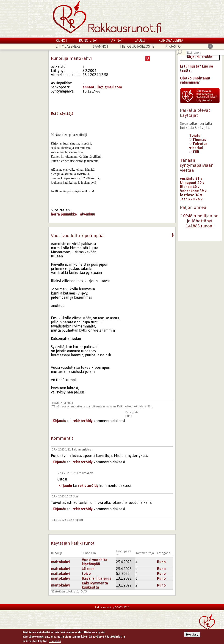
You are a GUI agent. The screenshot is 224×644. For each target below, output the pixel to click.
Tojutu (195, 135)
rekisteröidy (83, 421)
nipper (79, 520)
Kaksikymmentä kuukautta (95, 585)
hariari (196, 148)
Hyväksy (192, 635)
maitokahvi (86, 473)
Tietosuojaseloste (137, 46)
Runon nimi (89, 553)
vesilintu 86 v (191, 178)
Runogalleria (171, 40)
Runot (62, 40)
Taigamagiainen (82, 449)
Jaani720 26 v (191, 199)
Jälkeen (88, 569)
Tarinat (116, 40)
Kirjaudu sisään (200, 57)
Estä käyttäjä (62, 114)
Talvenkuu (86, 214)
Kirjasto (173, 46)
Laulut (141, 40)
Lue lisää (55, 642)
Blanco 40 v (190, 187)
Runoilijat (88, 40)
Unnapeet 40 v (192, 183)
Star (76, 496)
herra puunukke (64, 214)
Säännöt (101, 46)
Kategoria (164, 553)
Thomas (198, 139)
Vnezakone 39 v (193, 191)
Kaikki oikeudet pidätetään (135, 406)
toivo (86, 573)
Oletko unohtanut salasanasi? (195, 80)
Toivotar (198, 144)
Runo (129, 416)
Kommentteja (145, 553)
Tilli (194, 152)
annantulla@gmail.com (102, 87)
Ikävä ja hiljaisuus (97, 578)
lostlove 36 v (191, 195)
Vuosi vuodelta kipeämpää (95, 562)
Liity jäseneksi (69, 46)
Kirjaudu (59, 421)
